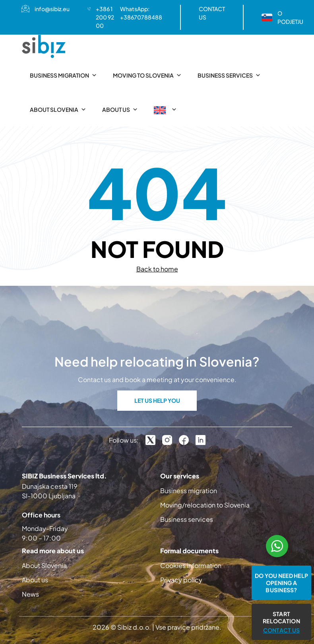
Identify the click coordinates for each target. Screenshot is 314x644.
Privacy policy (181, 580)
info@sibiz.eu (52, 9)
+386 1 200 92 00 (105, 17)
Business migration (63, 75)
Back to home (157, 269)
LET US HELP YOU (157, 400)
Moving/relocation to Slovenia (205, 505)
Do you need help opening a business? (281, 583)
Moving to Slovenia (147, 75)
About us (120, 109)
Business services (229, 75)
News (30, 594)
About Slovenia (58, 109)
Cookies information (191, 565)
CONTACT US (212, 13)
